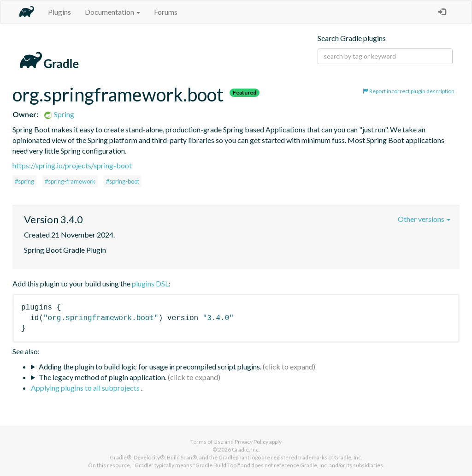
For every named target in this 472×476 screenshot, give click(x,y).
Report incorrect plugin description (409, 91)
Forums (166, 12)
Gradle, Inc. (246, 449)
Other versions (424, 219)
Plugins (59, 12)
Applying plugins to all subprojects (86, 388)
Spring (59, 114)
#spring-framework (70, 181)
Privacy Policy (251, 442)
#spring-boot (123, 181)
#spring (24, 181)
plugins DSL (150, 283)
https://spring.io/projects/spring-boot (72, 165)
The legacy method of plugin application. (103, 377)
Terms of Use (207, 442)
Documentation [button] (112, 12)
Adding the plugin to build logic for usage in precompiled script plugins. (150, 366)
